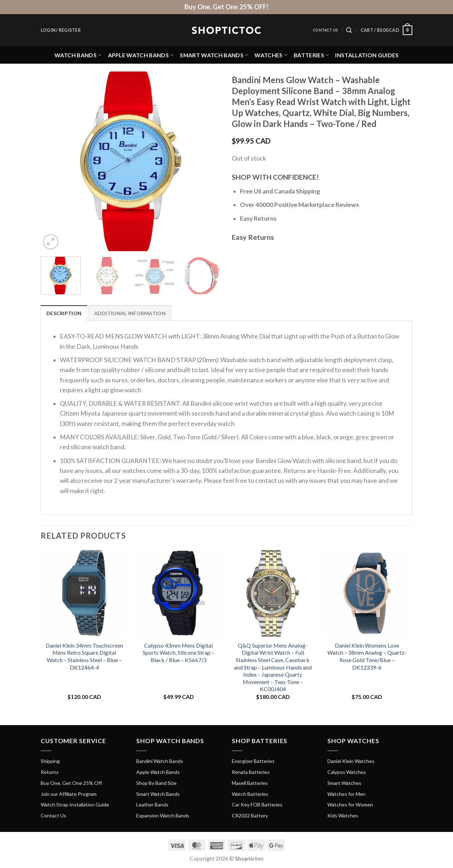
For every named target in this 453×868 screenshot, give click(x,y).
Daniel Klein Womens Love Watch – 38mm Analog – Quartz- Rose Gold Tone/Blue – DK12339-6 (367, 656)
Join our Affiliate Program (69, 794)
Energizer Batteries (253, 761)
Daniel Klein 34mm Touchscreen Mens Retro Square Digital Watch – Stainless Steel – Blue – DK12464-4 (84, 656)
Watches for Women (350, 805)
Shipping (50, 761)
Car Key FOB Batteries (257, 805)
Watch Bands (78, 55)
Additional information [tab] (130, 313)
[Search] (349, 30)
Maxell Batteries (250, 783)
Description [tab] (64, 313)
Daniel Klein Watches (351, 761)
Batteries (311, 55)
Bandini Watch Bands (160, 761)
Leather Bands (152, 805)
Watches (271, 55)
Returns (50, 772)
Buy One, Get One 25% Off (71, 783)
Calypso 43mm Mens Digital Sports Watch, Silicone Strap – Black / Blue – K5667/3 (179, 653)
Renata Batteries (251, 772)
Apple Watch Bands (141, 55)
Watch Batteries (250, 794)
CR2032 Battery (250, 815)
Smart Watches (344, 783)
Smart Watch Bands (214, 55)
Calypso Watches (347, 772)
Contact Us (325, 30)
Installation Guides (367, 55)
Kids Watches (343, 815)
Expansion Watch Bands (163, 815)
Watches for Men (346, 794)
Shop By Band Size (156, 783)
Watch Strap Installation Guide (75, 805)
